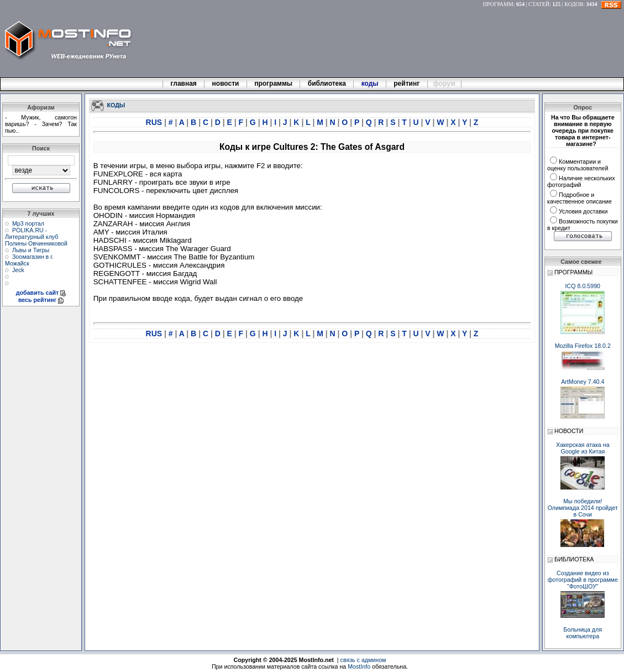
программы (274, 84)
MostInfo (359, 666)
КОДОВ (574, 4)
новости (226, 84)
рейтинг (407, 84)
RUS (155, 122)
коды (370, 84)
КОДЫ (116, 105)
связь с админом (363, 660)
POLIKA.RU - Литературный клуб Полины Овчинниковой (36, 237)
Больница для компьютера (583, 633)
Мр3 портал (28, 223)
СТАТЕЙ (539, 4)
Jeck (18, 270)
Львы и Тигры (31, 250)
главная (183, 84)
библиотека (327, 84)
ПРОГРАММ (498, 4)
